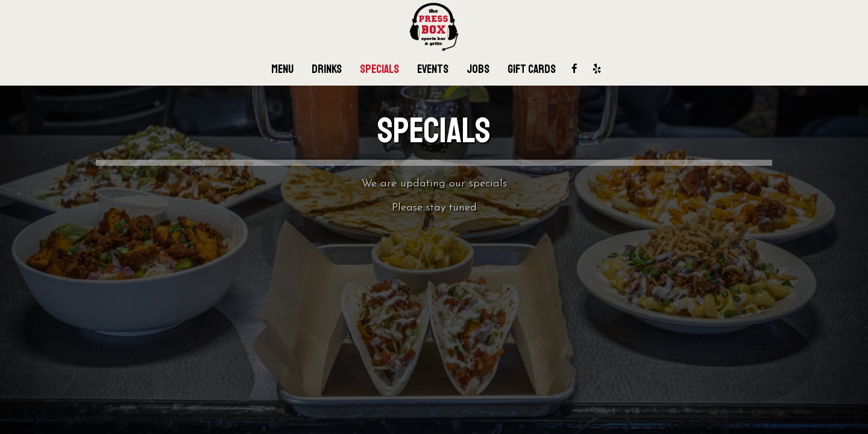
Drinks (327, 69)
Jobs (478, 69)
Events (433, 69)
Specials (379, 69)
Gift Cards (532, 69)
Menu (282, 69)
